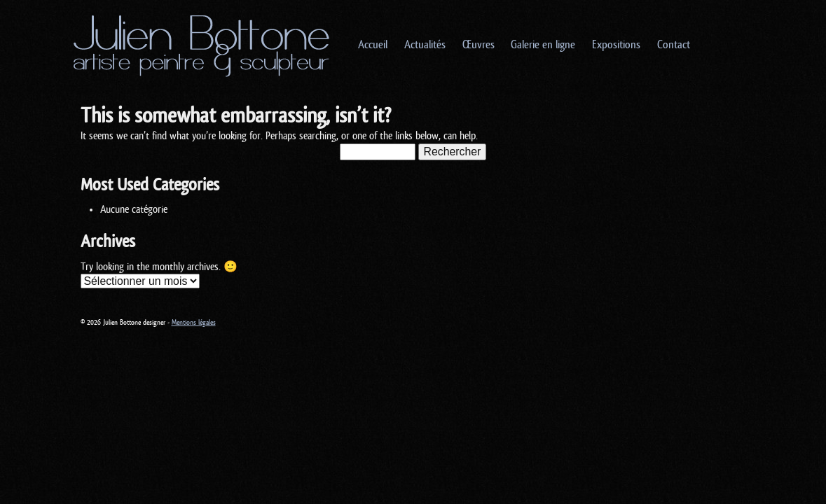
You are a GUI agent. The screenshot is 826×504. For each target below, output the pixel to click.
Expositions (616, 45)
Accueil (373, 45)
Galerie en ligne (543, 45)
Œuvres (479, 45)
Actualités (425, 45)
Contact (674, 45)
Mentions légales (194, 323)
